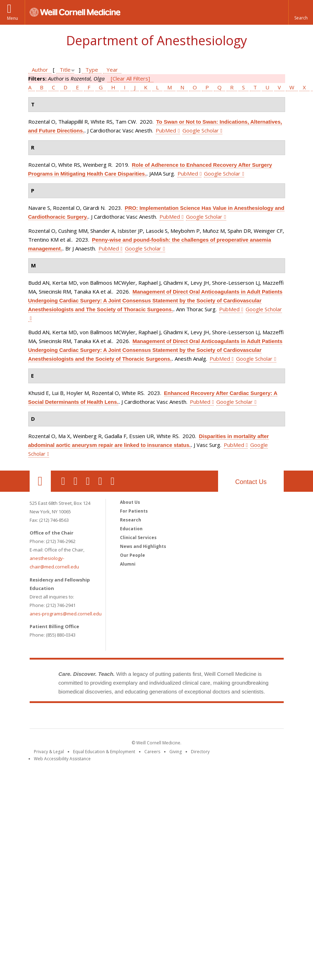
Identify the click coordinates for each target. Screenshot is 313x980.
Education (131, 529)
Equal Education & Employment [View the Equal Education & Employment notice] (104, 752)
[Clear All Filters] (130, 78)
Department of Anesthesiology (156, 40)
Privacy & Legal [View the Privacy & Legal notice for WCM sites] (49, 752)
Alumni (128, 564)
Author (40, 70)
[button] (301, 12)
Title (65, 70)
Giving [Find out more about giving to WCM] (176, 752)
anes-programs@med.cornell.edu (66, 614)
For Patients (134, 511)
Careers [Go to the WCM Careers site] (152, 752)
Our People (133, 555)
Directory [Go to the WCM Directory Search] (200, 752)
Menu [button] (13, 18)
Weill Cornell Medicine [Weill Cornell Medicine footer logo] (157, 717)
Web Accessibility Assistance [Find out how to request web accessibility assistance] (62, 759)
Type (92, 70)
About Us (130, 502)
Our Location (40, 481)
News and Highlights (143, 546)
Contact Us (251, 482)
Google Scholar (201, 130)
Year (112, 70)
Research (131, 520)
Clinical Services (138, 538)
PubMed (166, 130)
